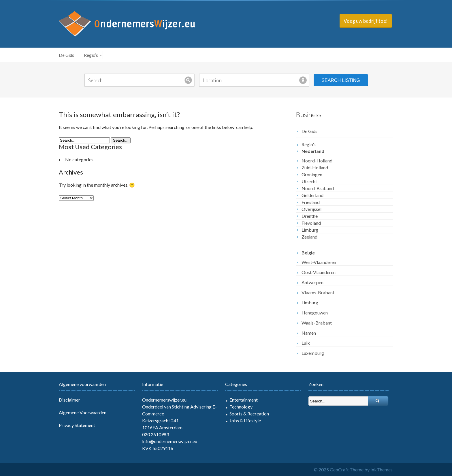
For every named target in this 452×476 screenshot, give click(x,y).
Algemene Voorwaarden (83, 412)
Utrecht (309, 181)
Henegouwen (315, 313)
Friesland (311, 202)
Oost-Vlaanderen (319, 272)
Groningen (312, 174)
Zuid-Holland (315, 167)
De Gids (66, 55)
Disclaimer (69, 400)
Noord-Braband (318, 188)
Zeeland (309, 237)
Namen (309, 333)
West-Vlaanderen (319, 262)
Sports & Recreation (249, 414)
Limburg (310, 230)
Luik (306, 343)
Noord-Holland (317, 161)
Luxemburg (313, 353)
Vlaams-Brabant (318, 292)
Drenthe (310, 216)
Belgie (308, 253)
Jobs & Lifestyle (245, 420)
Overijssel (311, 209)
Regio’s (93, 55)
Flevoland (311, 223)
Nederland (313, 151)
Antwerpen (312, 282)
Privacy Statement (77, 425)
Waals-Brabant (317, 323)
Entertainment (244, 400)
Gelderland (312, 195)
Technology (241, 407)
